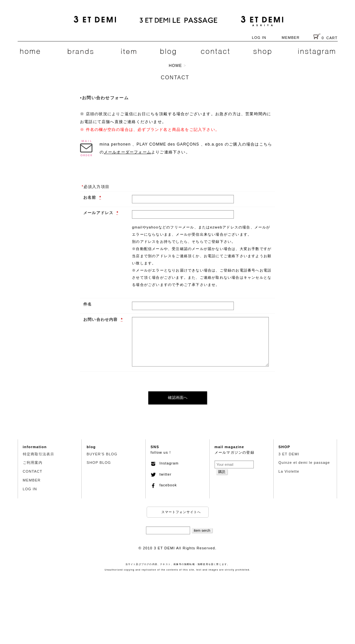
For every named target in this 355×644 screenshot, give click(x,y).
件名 (88, 304)
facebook (164, 485)
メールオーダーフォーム (128, 152)
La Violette (289, 471)
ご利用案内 (33, 463)
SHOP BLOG (99, 463)
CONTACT (33, 471)
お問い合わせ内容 (101, 320)
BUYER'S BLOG (102, 454)
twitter (161, 474)
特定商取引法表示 (39, 454)
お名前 (90, 197)
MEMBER (290, 38)
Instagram (165, 463)
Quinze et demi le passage (304, 463)
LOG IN (259, 38)
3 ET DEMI (289, 454)
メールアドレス (99, 213)
